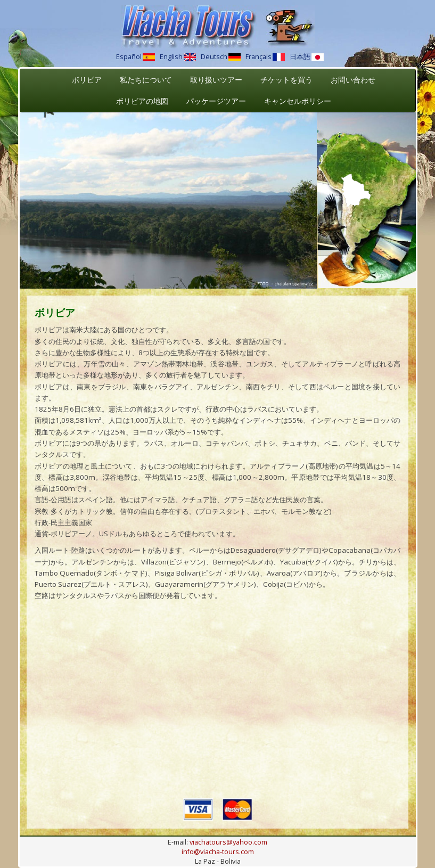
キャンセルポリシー (298, 101)
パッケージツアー (216, 101)
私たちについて (146, 80)
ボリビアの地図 (142, 101)
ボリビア (87, 80)
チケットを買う (286, 80)
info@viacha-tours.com (218, 852)
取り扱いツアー (216, 80)
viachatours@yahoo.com (228, 842)
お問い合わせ (353, 80)
